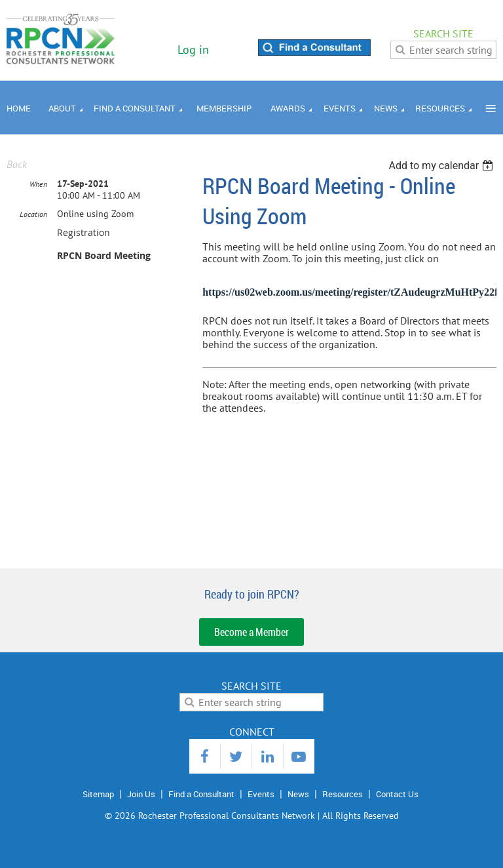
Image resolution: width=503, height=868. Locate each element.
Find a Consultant (201, 794)
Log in (193, 49)
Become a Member (251, 632)
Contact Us (397, 794)
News (298, 794)
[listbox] (442, 166)
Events (261, 794)
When (38, 184)
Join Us (141, 794)
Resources (343, 794)
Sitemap (98, 794)
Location (33, 214)
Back (17, 164)
